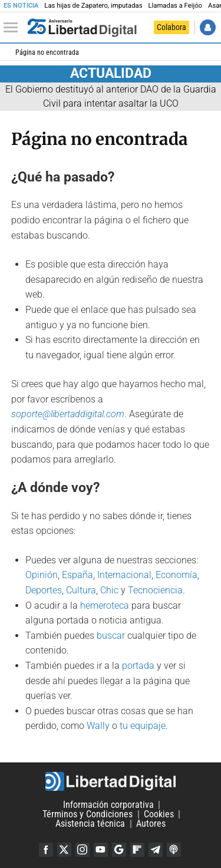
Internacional (124, 575)
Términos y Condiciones (88, 814)
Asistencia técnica (90, 824)
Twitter (64, 850)
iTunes (174, 850)
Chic (109, 590)
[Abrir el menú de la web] (14, 28)
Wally (98, 726)
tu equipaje (143, 726)
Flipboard (137, 850)
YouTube (101, 850)
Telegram (156, 850)
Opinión (42, 575)
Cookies (159, 814)
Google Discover (119, 850)
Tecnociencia (155, 590)
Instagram (83, 850)
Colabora (171, 27)
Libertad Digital (111, 781)
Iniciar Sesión (208, 27)
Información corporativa (108, 805)
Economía (177, 575)
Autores (151, 824)
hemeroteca (105, 605)
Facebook (46, 850)
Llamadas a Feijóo (175, 6)
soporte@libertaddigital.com (68, 414)
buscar (111, 636)
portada (138, 666)
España (77, 575)
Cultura (81, 590)
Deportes (44, 590)
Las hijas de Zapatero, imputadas (93, 6)
